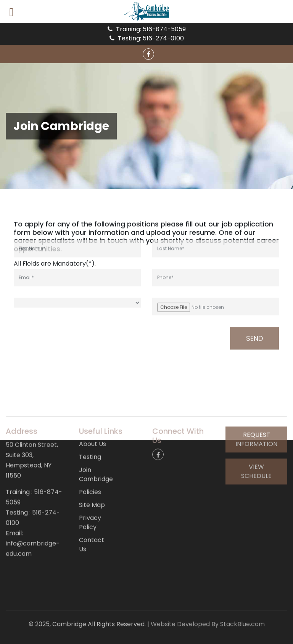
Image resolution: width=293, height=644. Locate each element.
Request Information (256, 416)
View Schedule (256, 448)
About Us (93, 420)
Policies (90, 468)
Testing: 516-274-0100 (147, 38)
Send (254, 315)
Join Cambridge (96, 451)
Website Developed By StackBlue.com (208, 619)
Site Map (92, 481)
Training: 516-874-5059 (147, 29)
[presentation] (58, 315)
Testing (90, 433)
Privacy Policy (90, 499)
